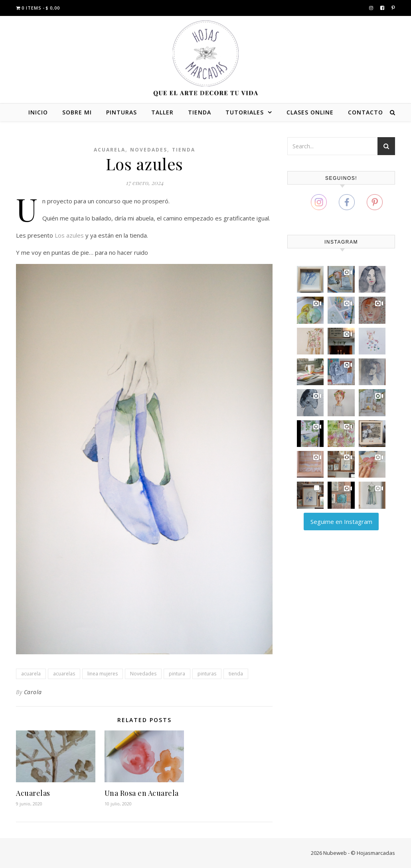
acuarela (31, 674)
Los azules (69, 235)
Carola (33, 692)
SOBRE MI (77, 112)
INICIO (38, 112)
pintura (177, 674)
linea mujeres (103, 674)
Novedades (149, 150)
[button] (310, 279)
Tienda (184, 150)
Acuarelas (33, 793)
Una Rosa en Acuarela (142, 793)
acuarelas (64, 674)
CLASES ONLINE (310, 112)
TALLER (162, 112)
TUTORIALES (245, 112)
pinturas (207, 674)
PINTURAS (122, 112)
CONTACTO (366, 112)
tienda (236, 674)
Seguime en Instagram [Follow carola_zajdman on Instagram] (341, 522)
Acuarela (110, 150)
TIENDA (200, 112)
